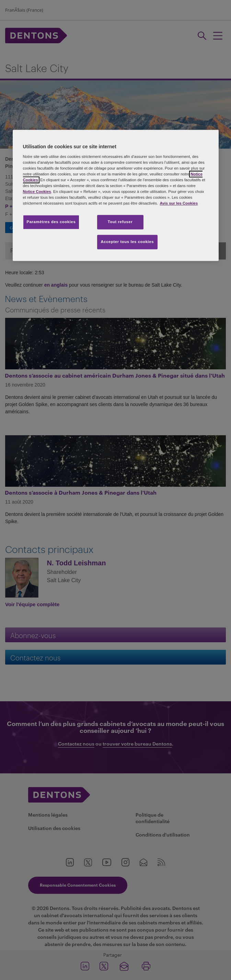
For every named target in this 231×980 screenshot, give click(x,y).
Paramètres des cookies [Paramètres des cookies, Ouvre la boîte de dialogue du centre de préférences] (51, 222)
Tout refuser (120, 222)
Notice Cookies (37, 192)
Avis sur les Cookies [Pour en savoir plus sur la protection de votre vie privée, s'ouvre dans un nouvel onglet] (179, 204)
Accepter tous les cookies (128, 242)
